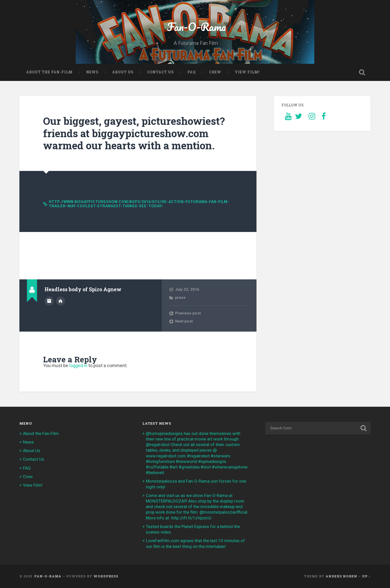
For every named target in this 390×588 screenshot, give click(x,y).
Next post (184, 321)
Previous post (188, 313)
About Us (123, 72)
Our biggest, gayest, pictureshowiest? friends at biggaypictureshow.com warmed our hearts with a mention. (134, 133)
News (92, 72)
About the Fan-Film (49, 72)
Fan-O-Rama (195, 27)
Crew (215, 72)
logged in (78, 365)
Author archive (49, 301)
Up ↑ (366, 576)
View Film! (247, 72)
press (180, 298)
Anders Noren (341, 576)
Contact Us (160, 72)
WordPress (106, 576)
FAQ (191, 72)
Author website (60, 301)
